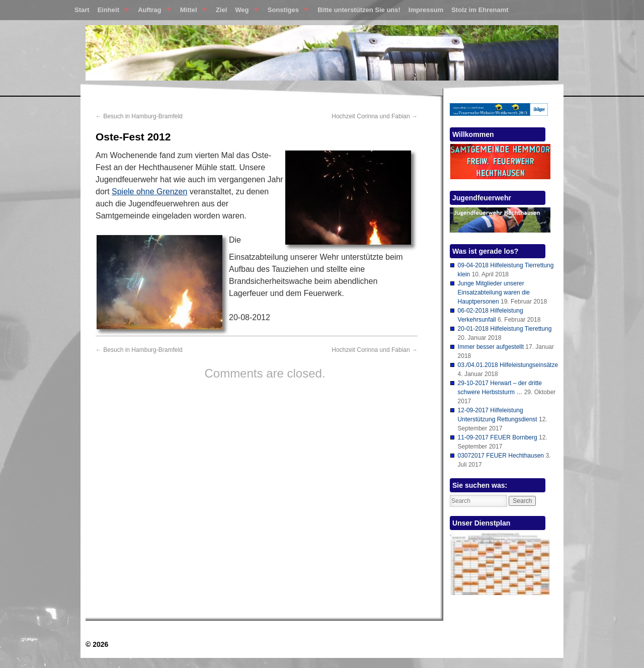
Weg (245, 12)
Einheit (111, 12)
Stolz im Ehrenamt (480, 10)
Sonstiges (286, 12)
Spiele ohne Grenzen (149, 192)
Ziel (221, 10)
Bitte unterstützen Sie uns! (359, 10)
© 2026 (97, 644)
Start (82, 10)
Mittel (191, 12)
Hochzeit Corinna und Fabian (375, 116)
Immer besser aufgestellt (491, 347)
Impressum (426, 10)
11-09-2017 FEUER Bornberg (498, 437)
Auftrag (152, 12)
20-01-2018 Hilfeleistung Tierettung (505, 329)
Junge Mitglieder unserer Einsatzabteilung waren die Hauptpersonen (494, 292)
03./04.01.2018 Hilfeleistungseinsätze (508, 365)
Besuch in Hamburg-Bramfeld (139, 116)
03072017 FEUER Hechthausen (501, 456)
